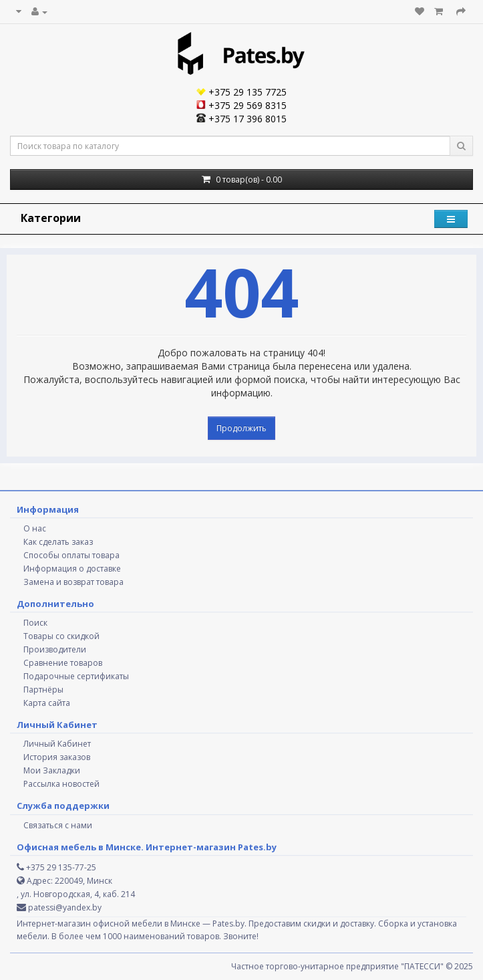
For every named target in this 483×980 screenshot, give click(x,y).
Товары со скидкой (61, 636)
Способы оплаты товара (71, 555)
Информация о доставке (72, 569)
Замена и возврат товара (73, 582)
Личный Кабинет (57, 744)
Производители (55, 649)
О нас (35, 528)
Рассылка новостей (61, 784)
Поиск (35, 623)
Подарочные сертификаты (76, 676)
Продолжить (241, 428)
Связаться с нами (58, 825)
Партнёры (43, 690)
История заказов (57, 757)
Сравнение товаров (63, 663)
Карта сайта (47, 703)
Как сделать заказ (58, 542)
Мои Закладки (52, 770)
